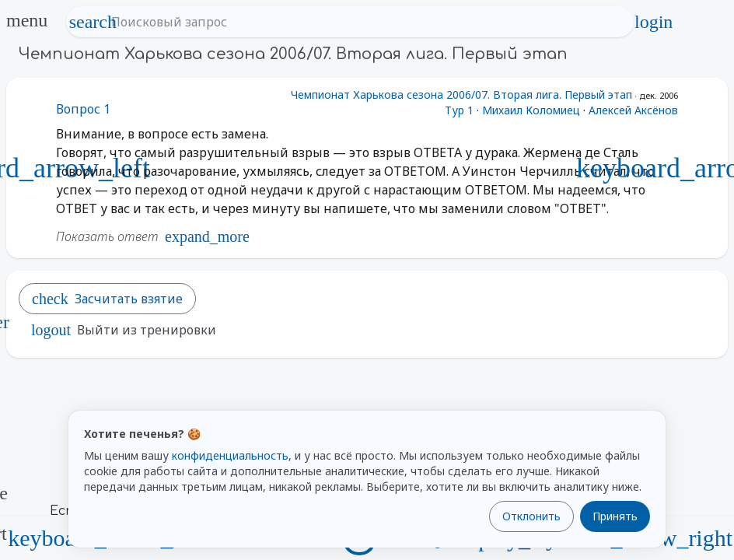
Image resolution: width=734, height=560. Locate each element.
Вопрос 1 (83, 109)
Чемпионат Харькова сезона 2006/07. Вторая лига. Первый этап (461, 94)
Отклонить (531, 516)
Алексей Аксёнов (633, 110)
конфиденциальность (230, 455)
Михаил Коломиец (531, 110)
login (654, 22)
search (93, 22)
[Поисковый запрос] (364, 22)
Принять (615, 516)
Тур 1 (459, 110)
